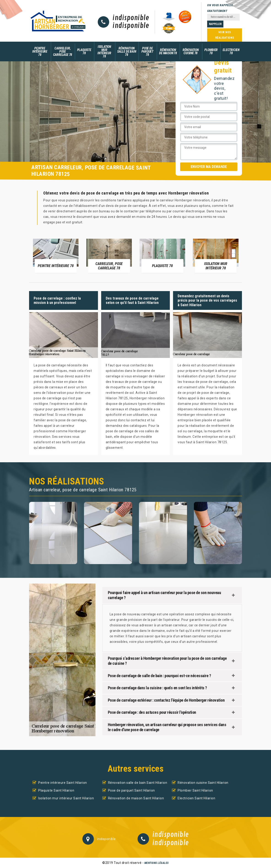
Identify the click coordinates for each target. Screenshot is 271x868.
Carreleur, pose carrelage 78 (63, 51)
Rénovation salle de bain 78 (127, 51)
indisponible (131, 18)
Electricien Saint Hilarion (196, 798)
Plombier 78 (211, 51)
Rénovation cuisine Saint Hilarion (203, 783)
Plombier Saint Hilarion (195, 790)
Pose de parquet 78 (147, 51)
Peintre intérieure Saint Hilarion (63, 783)
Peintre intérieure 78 (40, 51)
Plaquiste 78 (84, 51)
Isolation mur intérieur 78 (104, 51)
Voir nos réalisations (225, 35)
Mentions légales (157, 863)
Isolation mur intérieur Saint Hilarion (66, 798)
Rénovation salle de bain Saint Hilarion (138, 783)
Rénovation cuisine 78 (191, 51)
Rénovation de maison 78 (168, 51)
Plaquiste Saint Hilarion (56, 790)
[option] (56, 256)
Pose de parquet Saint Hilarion (131, 790)
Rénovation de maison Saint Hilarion (136, 798)
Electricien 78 (231, 51)
